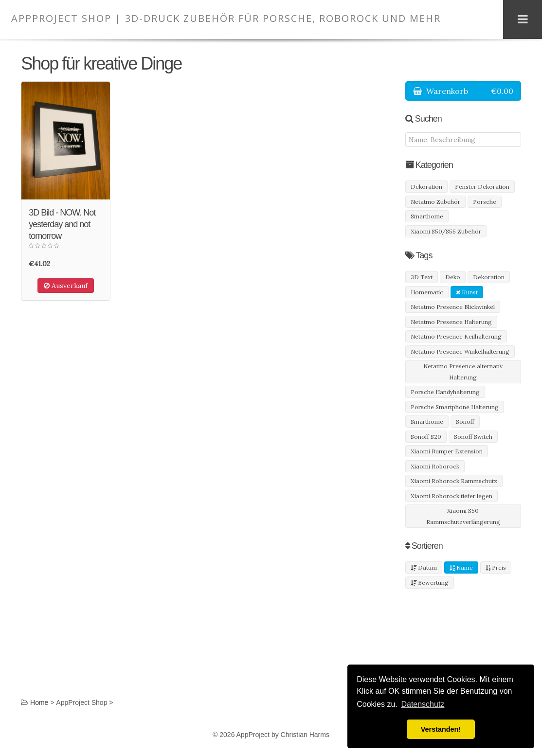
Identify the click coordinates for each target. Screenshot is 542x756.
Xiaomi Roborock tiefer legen (452, 496)
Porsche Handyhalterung (445, 392)
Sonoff (465, 422)
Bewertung (430, 583)
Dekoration (426, 187)
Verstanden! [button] (441, 729)
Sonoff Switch (473, 437)
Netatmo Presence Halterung (451, 322)
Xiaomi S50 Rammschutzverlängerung (463, 516)
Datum (424, 567)
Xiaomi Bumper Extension (447, 451)
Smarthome (427, 216)
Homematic (427, 292)
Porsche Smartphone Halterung (455, 407)
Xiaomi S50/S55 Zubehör (446, 231)
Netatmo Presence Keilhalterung (456, 336)
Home (39, 702)
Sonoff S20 (426, 437)
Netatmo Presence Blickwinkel (453, 307)
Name (461, 567)
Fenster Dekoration (482, 187)
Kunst (467, 292)
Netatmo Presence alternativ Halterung (463, 372)
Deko (453, 277)
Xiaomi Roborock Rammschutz (454, 481)
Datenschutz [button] (423, 704)
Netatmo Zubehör (435, 202)
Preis (496, 567)
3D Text (422, 277)
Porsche (485, 202)
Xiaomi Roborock (435, 466)
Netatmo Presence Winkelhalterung (460, 351)
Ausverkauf (66, 286)
